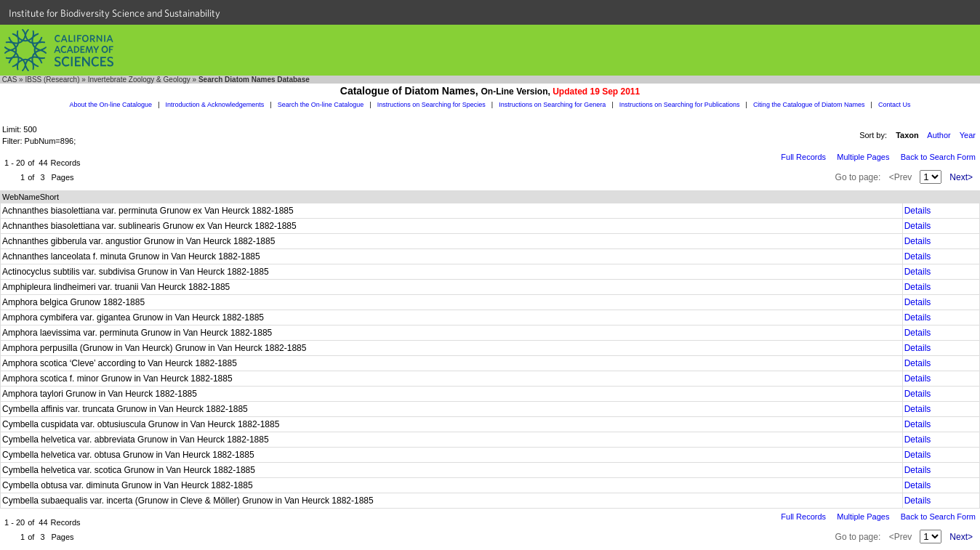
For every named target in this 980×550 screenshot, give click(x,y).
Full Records (803, 157)
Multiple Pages (863, 157)
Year (968, 135)
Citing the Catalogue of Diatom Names (809, 105)
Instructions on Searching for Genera (552, 105)
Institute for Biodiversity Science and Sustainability (115, 13)
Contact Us (895, 105)
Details (918, 211)
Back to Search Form (938, 157)
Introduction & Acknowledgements (215, 105)
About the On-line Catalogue (111, 105)
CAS (10, 80)
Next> (961, 177)
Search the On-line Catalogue (321, 105)
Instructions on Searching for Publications (680, 105)
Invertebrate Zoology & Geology (139, 80)
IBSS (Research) (52, 80)
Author (939, 135)
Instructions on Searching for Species (431, 105)
